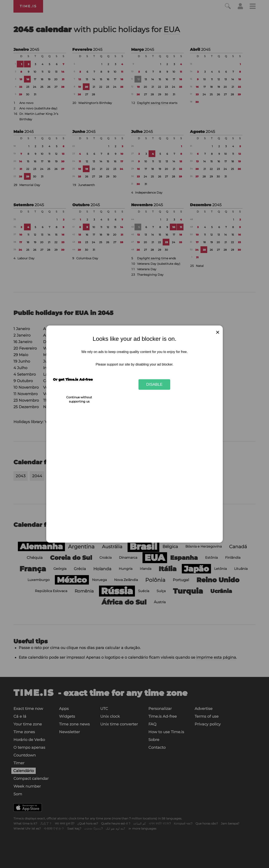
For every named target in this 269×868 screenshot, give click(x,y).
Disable (154, 384)
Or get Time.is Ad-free (73, 380)
